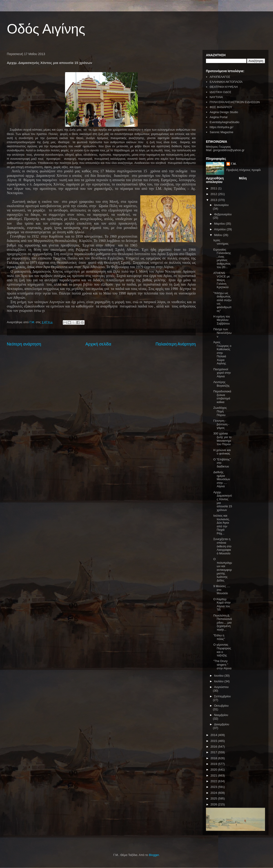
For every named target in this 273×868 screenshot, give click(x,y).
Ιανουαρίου (221, 205)
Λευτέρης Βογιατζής (221, 384)
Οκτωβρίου (221, 706)
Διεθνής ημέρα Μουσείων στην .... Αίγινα (222, 479)
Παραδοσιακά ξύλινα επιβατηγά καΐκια (222, 397)
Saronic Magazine (221, 132)
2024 (214, 793)
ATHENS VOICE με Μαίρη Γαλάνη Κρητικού (221, 280)
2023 (214, 787)
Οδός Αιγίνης (46, 29)
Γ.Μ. (234, 164)
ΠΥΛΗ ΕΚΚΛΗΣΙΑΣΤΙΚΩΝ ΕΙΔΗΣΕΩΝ (235, 102)
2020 (214, 770)
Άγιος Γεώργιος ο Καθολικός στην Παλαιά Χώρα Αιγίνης (222, 353)
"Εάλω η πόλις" (219, 637)
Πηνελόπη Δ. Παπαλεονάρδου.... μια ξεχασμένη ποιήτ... (223, 623)
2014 (214, 735)
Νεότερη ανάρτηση (24, 344)
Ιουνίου (219, 676)
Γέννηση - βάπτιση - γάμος (221, 424)
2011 (214, 188)
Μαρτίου (220, 224)
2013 (214, 200)
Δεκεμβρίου (222, 724)
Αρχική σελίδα (98, 344)
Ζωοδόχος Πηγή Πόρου (220, 411)
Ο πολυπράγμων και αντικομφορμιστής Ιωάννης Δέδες (223, 570)
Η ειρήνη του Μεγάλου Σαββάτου (222, 320)
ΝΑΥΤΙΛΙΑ (216, 97)
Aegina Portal (218, 117)
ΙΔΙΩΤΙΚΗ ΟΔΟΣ (220, 92)
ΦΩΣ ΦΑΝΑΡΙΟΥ (221, 107)
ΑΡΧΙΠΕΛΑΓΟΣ (220, 77)
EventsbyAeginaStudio (224, 122)
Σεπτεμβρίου (222, 696)
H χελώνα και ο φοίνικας (222, 452)
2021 (214, 775)
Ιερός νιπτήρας (221, 242)
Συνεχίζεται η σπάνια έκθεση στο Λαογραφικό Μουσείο (222, 546)
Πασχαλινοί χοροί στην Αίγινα (222, 373)
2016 (214, 747)
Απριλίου (220, 229)
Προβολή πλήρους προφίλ (244, 170)
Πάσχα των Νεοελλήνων (222, 333)
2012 (214, 194)
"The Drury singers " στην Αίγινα (222, 665)
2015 (214, 741)
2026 (214, 804)
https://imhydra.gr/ (221, 127)
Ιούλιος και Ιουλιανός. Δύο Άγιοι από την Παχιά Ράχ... (222, 524)
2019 (214, 764)
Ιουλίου (219, 681)
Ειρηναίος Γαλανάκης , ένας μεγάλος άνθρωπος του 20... (222, 258)
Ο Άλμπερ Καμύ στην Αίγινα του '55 (222, 604)
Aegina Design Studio (224, 112)
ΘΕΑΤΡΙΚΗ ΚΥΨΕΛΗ (224, 87)
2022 (214, 781)
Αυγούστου (221, 687)
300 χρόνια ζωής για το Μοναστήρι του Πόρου (222, 439)
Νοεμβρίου (221, 715)
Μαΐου (219, 235)
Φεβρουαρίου (223, 214)
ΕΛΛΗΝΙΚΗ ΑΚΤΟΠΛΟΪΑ (226, 82)
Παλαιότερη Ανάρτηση (176, 344)
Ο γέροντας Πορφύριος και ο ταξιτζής (222, 650)
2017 (214, 752)
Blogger (154, 855)
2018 (214, 758)
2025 (214, 798)
